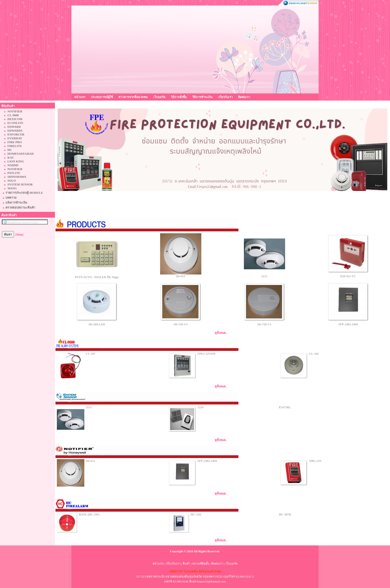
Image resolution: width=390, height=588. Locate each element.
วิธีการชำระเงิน (202, 97)
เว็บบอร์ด (159, 97)
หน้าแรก (80, 97)
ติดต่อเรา (244, 97)
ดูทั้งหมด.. (221, 333)
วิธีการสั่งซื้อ (179, 97)
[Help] (20, 234)
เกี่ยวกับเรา (225, 97)
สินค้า (186, 564)
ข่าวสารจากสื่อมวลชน (133, 97)
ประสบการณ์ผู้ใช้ (102, 97)
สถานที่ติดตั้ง (201, 564)
